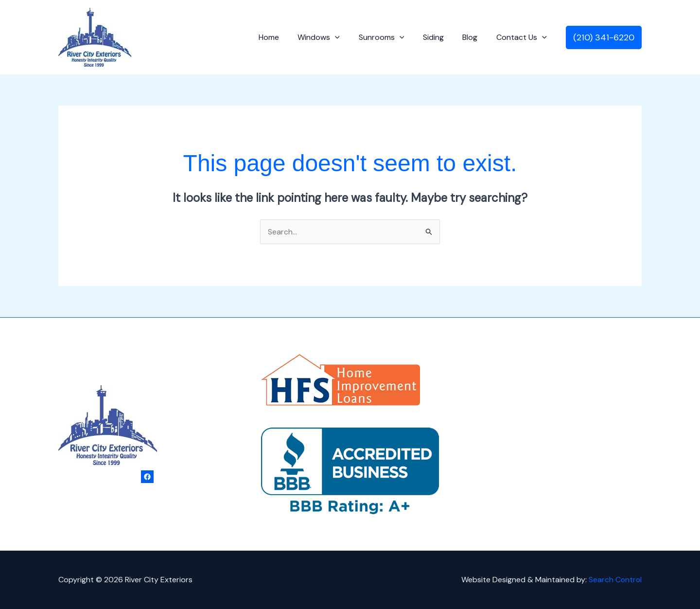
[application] (350, 37)
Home (286, 37)
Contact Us (523, 37)
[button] (604, 37)
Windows (333, 37)
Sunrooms (393, 37)
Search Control (615, 580)
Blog (475, 37)
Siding (441, 37)
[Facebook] (147, 477)
